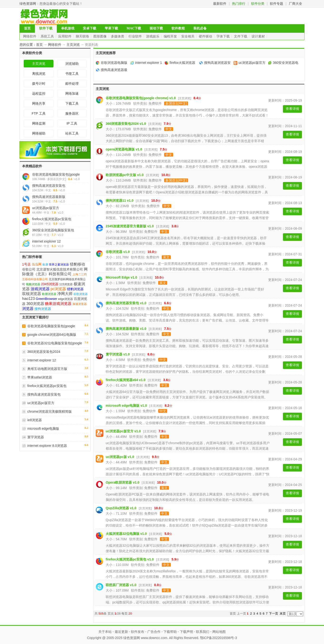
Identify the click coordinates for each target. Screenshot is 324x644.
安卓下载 (90, 28)
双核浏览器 (32, 294)
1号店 (26, 264)
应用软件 (65, 36)
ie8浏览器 (35, 420)
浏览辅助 (72, 64)
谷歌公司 (29, 269)
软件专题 (276, 4)
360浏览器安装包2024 (44, 352)
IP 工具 (72, 123)
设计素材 (259, 36)
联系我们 (203, 632)
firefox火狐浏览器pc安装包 (52, 219)
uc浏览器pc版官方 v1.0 (123, 431)
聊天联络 (83, 36)
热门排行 (239, 4)
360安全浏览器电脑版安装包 (53, 230)
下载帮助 (170, 632)
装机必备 (200, 28)
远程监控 (39, 93)
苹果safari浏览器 (40, 377)
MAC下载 (134, 28)
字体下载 (224, 36)
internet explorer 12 (46, 241)
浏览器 (28, 309)
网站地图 (219, 632)
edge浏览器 (65, 299)
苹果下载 (111, 28)
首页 (27, 28)
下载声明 (186, 632)
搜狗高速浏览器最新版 (49, 197)
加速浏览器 (80, 304)
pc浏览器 (58, 289)
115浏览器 (66, 284)
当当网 (37, 264)
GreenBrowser (46, 299)
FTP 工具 (38, 113)
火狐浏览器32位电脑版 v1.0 (126, 534)
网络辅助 (39, 133)
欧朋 (45, 265)
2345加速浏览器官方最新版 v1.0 (130, 226)
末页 (283, 614)
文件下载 (241, 36)
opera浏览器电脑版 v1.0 (124, 149)
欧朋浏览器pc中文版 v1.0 (125, 175)
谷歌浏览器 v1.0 (118, 252)
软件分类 (258, 4)
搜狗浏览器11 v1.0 (120, 201)
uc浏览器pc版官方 (46, 208)
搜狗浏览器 (43, 309)
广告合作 (154, 632)
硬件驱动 (206, 36)
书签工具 (72, 74)
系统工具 (48, 36)
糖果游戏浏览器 (58, 304)
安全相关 (188, 36)
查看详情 (292, 109)
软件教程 (178, 28)
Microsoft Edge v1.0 (121, 277)
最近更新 (121, 632)
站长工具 (72, 133)
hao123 (28, 299)
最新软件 (220, 4)
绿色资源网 (28, 4)
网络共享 (39, 103)
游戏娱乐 (153, 36)
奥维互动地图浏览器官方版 (47, 369)
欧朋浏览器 (49, 294)
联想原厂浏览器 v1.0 (121, 585)
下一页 (274, 614)
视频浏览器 (33, 284)
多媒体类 (118, 36)
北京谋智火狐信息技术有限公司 (60, 269)
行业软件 (136, 36)
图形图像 (100, 36)
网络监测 (39, 123)
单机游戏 (68, 28)
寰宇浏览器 (36, 437)
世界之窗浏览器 (59, 265)
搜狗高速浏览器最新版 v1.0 (126, 329)
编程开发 (171, 36)
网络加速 (72, 93)
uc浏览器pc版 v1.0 (120, 457)
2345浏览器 (50, 284)
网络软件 (30, 36)
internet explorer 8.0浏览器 (47, 446)
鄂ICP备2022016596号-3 (219, 638)
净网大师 (65, 294)
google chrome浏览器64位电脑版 (52, 335)
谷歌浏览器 (81, 294)
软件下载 (46, 28)
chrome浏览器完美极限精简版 (50, 411)
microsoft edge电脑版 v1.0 (126, 406)
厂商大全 (295, 4)
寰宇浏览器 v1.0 (118, 354)
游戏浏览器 (40, 289)
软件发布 (138, 632)
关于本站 (105, 632)
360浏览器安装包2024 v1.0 (126, 124)
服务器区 (72, 113)
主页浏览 (73, 45)
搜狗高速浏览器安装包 (49, 186)
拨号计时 (39, 84)
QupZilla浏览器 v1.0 (121, 508)
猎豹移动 (77, 264)
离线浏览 (39, 74)
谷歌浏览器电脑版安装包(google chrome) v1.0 (141, 98)
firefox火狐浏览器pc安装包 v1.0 (130, 559)
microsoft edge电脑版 (43, 429)
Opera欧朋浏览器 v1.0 (123, 482)
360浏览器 (35, 304)
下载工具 (72, 103)
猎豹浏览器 (75, 289)
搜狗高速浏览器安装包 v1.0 (126, 303)
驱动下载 (156, 28)
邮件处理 (72, 84)
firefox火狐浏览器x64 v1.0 (126, 380)
